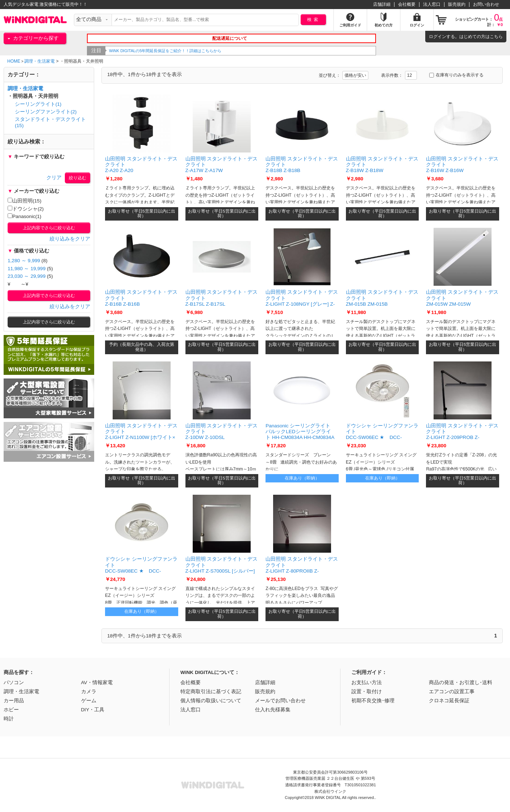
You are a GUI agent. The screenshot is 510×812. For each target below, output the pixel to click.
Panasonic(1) (24, 216)
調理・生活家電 (39, 61)
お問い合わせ (486, 4)
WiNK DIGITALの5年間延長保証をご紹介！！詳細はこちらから (172, 51)
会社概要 (407, 4)
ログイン (438, 37)
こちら (496, 37)
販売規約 (457, 4)
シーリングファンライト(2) (46, 112)
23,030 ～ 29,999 (27, 276)
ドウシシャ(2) (26, 209)
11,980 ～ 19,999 (27, 269)
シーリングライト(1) (38, 104)
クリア (54, 178)
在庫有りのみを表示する (456, 75)
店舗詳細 (382, 4)
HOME (14, 61)
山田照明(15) (24, 201)
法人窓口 (432, 4)
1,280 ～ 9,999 (24, 261)
